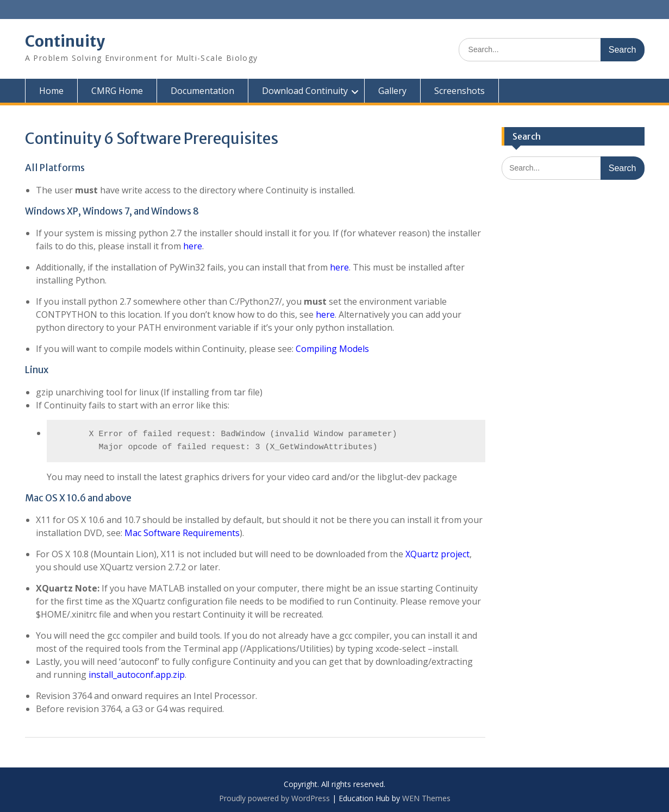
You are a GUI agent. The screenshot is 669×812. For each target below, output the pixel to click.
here (193, 246)
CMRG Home (117, 91)
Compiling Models (332, 349)
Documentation (202, 91)
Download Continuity (305, 91)
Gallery (392, 91)
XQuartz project (437, 554)
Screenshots (459, 91)
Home (51, 91)
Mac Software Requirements (182, 533)
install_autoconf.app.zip (137, 675)
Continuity (65, 41)
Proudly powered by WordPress (274, 798)
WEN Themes (426, 798)
